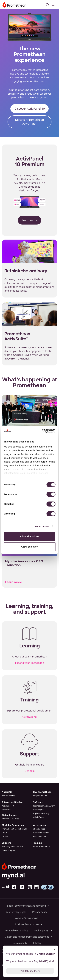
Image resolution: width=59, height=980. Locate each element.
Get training (29, 717)
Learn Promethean (41, 847)
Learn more (29, 220)
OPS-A (5, 833)
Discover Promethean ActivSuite (29, 122)
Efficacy (37, 943)
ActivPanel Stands (41, 833)
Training (38, 843)
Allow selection (29, 547)
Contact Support (9, 850)
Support (6, 843)
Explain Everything (41, 813)
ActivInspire (38, 810)
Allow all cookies (29, 536)
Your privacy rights (16, 912)
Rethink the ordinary (26, 271)
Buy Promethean (42, 792)
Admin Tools (39, 817)
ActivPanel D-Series (10, 819)
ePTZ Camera (39, 829)
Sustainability (20, 943)
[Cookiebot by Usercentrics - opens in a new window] (42, 431)
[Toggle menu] (54, 4)
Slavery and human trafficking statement (27, 937)
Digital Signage (9, 815)
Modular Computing (13, 825)
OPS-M (5, 836)
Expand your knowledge (29, 663)
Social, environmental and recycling (27, 906)
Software (38, 802)
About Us (7, 792)
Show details (42, 526)
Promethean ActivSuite (17, 336)
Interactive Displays (13, 802)
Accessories (39, 825)
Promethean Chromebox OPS (15, 829)
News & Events (8, 796)
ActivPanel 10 (8, 806)
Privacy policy (40, 912)
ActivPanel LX (8, 810)
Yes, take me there (30, 971)
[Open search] (47, 4)
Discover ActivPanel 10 (30, 109)
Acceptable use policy (16, 930)
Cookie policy (41, 930)
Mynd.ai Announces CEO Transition (24, 563)
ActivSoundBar (40, 836)
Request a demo (40, 796)
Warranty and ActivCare (12, 847)
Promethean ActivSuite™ (44, 806)
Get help (30, 771)
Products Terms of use (27, 924)
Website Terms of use (27, 918)
